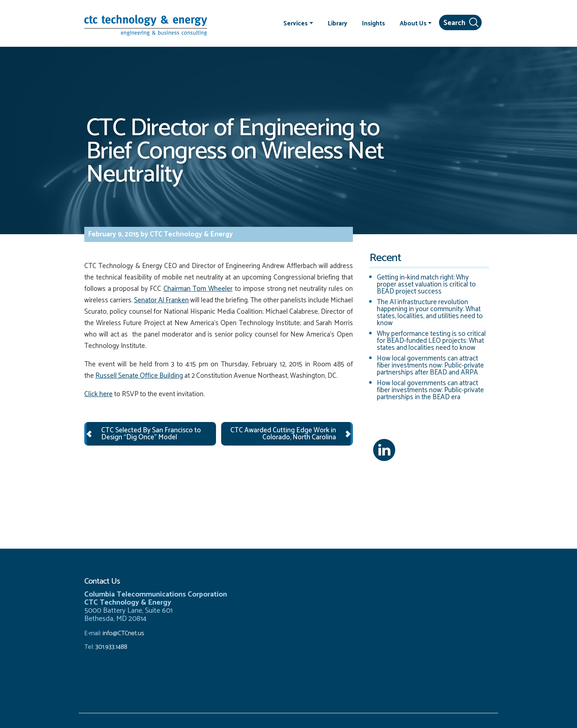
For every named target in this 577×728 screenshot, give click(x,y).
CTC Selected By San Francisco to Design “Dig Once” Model (151, 434)
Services (295, 23)
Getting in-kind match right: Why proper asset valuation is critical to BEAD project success (426, 284)
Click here (98, 394)
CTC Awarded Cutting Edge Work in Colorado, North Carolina (283, 434)
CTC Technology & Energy (191, 234)
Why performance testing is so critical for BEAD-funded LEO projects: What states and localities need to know (431, 341)
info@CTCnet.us (123, 633)
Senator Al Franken (161, 300)
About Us (413, 23)
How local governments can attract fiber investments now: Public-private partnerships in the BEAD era (430, 390)
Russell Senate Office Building (139, 376)
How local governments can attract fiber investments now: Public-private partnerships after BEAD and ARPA (430, 365)
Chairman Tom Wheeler (198, 289)
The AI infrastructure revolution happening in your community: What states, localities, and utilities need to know (430, 313)
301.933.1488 (111, 647)
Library (338, 23)
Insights (374, 23)
